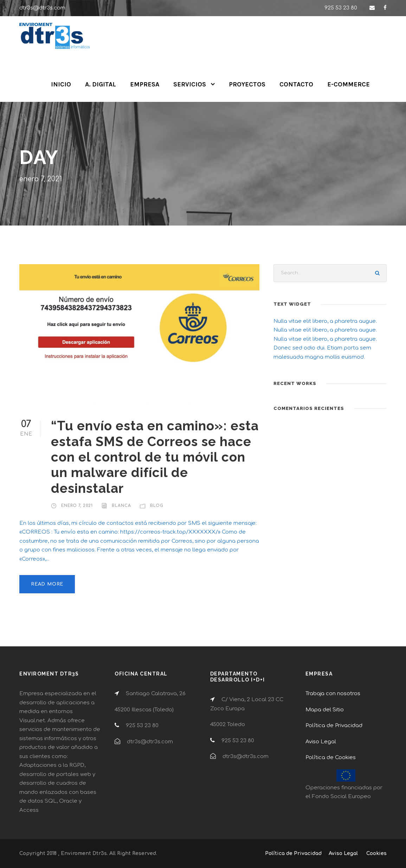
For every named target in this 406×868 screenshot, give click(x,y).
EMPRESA (145, 84)
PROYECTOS (247, 84)
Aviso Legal (321, 742)
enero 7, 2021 (77, 506)
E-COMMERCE (349, 84)
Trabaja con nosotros (333, 694)
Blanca (121, 506)
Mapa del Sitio (325, 710)
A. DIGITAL (101, 84)
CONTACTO (296, 84)
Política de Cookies (331, 758)
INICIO (61, 84)
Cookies (376, 853)
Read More (47, 584)
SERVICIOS (190, 84)
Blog (157, 506)
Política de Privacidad (334, 726)
